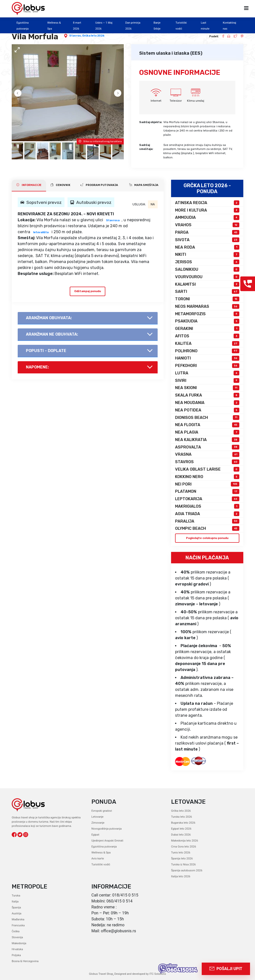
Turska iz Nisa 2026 (183, 865)
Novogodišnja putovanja (106, 829)
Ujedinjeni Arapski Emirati (107, 841)
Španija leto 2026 (182, 859)
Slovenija (17, 937)
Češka (16, 931)
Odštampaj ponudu (88, 291)
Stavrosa (113, 220)
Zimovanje (98, 823)
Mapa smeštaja (144, 185)
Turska (16, 895)
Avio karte (98, 859)
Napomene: (37, 367)
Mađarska (18, 919)
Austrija (16, 913)
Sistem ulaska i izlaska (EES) (171, 53)
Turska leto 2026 (181, 817)
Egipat (95, 835)
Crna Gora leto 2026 (183, 847)
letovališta (41, 232)
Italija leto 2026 (181, 876)
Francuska (18, 925)
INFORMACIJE (29, 185)
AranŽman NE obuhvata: (52, 334)
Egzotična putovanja (104, 847)
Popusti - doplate (46, 351)
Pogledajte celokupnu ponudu (207, 538)
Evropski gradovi (102, 811)
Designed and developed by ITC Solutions (140, 973)
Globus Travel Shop (101, 973)
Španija (16, 907)
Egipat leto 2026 (181, 829)
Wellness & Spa (101, 853)
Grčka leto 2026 (93, 36)
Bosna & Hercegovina (25, 961)
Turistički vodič (101, 865)
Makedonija (19, 943)
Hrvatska (17, 949)
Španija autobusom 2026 (187, 870)
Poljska (16, 955)
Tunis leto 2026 (181, 853)
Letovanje (97, 817)
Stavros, (76, 36)
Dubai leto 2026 (181, 835)
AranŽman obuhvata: (49, 318)
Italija (15, 901)
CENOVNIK (60, 185)
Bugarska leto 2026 (183, 823)
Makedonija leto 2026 (184, 841)
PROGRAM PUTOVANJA (99, 185)
